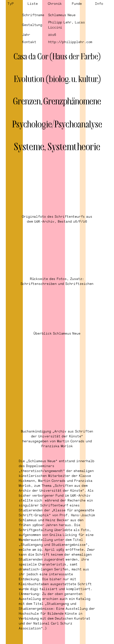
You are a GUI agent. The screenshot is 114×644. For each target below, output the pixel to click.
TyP (10, 3)
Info (99, 3)
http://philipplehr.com (70, 42)
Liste (33, 3)
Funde (77, 3)
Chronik (55, 3)
